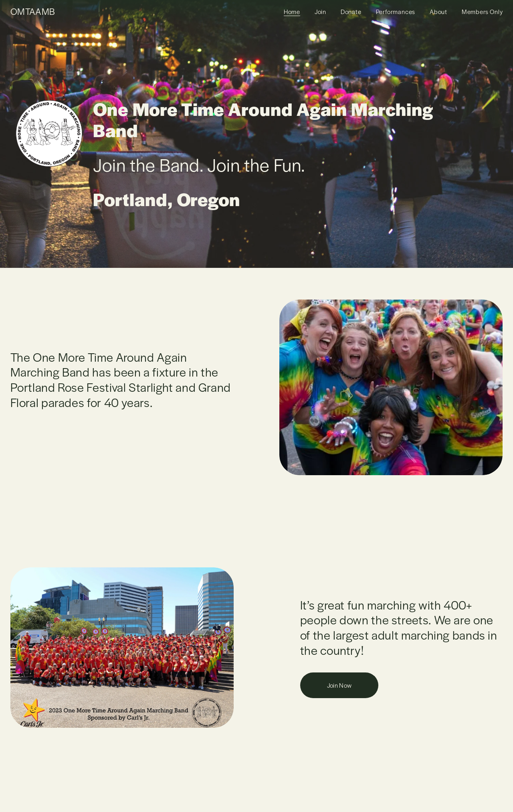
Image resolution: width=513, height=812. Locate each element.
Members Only (482, 11)
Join (320, 11)
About (438, 11)
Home (292, 11)
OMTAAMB (33, 11)
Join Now (339, 685)
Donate (351, 11)
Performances (396, 11)
